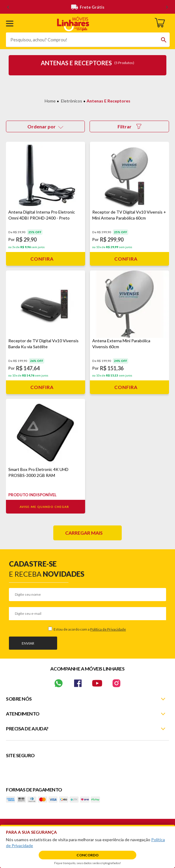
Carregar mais (84, 533)
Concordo (87, 855)
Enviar (28, 643)
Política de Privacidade (108, 629)
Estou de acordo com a (89, 629)
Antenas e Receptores (108, 101)
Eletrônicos (72, 101)
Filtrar (129, 126)
